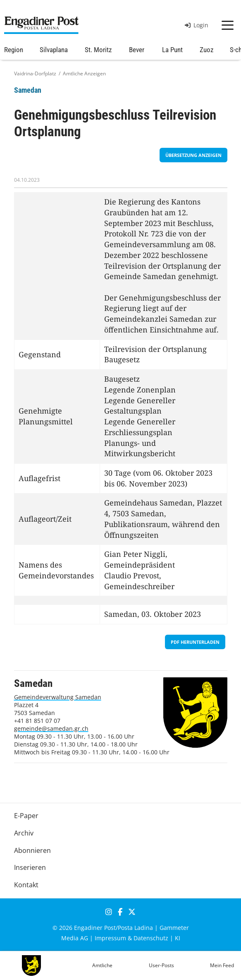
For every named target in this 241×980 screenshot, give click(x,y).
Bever (137, 50)
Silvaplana (54, 50)
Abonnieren (32, 850)
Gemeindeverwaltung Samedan (58, 697)
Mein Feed (222, 965)
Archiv (24, 833)
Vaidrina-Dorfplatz (35, 73)
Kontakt (26, 885)
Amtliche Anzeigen (84, 73)
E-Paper (26, 816)
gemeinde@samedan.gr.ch (51, 728)
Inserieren (30, 867)
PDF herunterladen (195, 642)
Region (14, 50)
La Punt (172, 50)
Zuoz (206, 50)
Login (197, 25)
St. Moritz (98, 50)
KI (178, 938)
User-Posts (161, 965)
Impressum (110, 938)
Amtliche (102, 965)
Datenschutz (151, 938)
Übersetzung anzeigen (193, 155)
